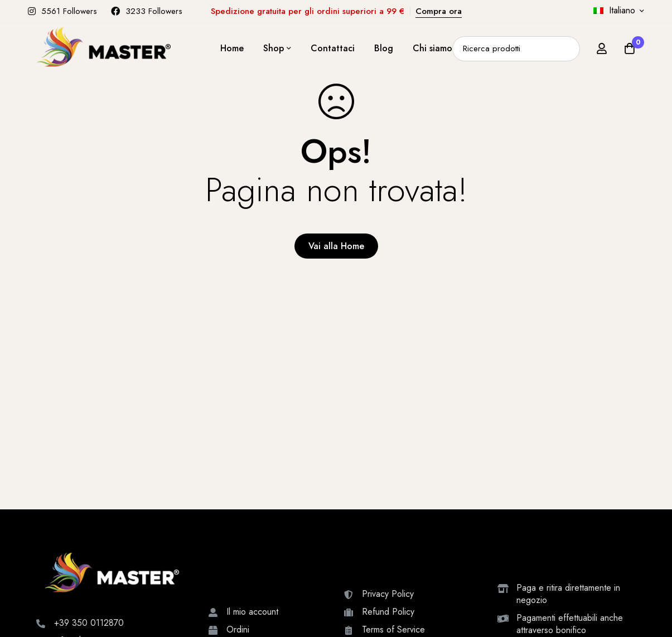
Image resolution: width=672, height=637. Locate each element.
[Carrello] (630, 48)
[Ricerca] (567, 49)
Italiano (614, 10)
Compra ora (439, 11)
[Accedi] (602, 48)
